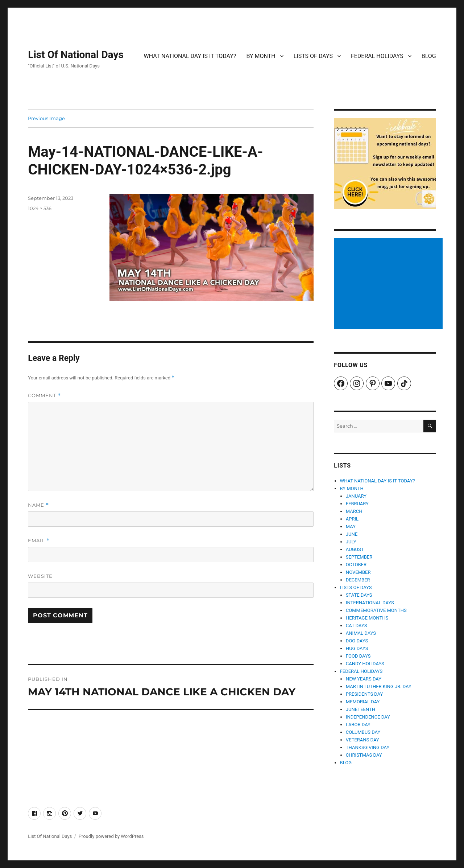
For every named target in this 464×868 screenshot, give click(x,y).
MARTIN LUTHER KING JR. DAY (379, 686)
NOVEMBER (358, 572)
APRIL (352, 519)
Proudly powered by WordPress (111, 836)
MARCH (354, 511)
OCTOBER (356, 565)
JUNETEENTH (361, 709)
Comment (44, 396)
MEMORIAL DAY (363, 702)
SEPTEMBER (359, 557)
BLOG (429, 56)
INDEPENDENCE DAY (368, 717)
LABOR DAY (358, 725)
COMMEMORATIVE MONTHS (376, 610)
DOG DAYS (357, 641)
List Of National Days (76, 55)
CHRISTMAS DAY (364, 755)
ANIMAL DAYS (361, 633)
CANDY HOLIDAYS (365, 664)
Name (38, 505)
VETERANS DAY (362, 740)
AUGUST (355, 549)
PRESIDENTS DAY (364, 694)
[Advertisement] (390, 284)
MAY (351, 526)
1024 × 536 (40, 208)
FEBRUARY (357, 504)
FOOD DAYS (358, 656)
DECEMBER (358, 580)
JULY (351, 542)
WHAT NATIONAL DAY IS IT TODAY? (190, 56)
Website (40, 576)
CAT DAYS (357, 626)
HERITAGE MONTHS (367, 618)
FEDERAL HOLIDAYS (377, 56)
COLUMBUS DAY (363, 732)
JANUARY (356, 496)
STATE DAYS (359, 595)
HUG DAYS (357, 648)
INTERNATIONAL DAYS (370, 603)
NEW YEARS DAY (364, 679)
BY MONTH (261, 56)
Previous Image (46, 118)
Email (39, 541)
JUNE (352, 534)
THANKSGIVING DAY (368, 747)
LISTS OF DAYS (313, 56)
